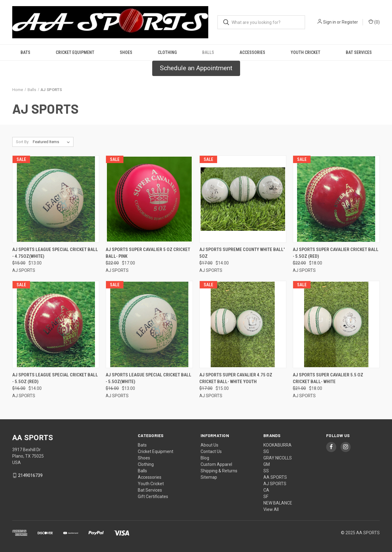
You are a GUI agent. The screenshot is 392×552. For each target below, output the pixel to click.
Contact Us (211, 451)
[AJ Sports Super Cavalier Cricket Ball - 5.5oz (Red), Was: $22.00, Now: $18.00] (336, 199)
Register (350, 22)
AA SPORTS (275, 477)
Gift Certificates (153, 497)
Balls (208, 52)
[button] (196, 68)
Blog (205, 458)
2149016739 (30, 475)
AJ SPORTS (275, 484)
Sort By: (23, 142)
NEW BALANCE (278, 503)
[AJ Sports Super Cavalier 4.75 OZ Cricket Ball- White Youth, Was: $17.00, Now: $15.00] (243, 324)
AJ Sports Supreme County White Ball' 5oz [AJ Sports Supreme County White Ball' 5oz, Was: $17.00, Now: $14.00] (242, 253)
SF (266, 497)
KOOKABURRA (277, 445)
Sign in (330, 22)
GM (267, 464)
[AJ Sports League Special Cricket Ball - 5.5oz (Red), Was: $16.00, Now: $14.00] (56, 324)
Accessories (252, 52)
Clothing (167, 52)
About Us (209, 445)
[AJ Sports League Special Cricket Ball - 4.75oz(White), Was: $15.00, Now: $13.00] (56, 199)
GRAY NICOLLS (278, 458)
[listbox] (53, 142)
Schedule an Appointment (196, 68)
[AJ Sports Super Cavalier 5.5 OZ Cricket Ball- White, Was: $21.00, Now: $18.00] (336, 324)
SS (266, 471)
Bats (25, 52)
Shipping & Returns (219, 471)
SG (266, 451)
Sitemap (209, 477)
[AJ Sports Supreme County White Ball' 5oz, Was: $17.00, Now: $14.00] (243, 199)
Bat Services (359, 52)
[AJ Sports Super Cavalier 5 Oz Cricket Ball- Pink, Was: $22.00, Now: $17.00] (149, 199)
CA (266, 490)
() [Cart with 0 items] (374, 22)
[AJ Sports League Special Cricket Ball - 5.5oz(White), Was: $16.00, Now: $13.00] (149, 324)
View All (271, 509)
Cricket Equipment (75, 52)
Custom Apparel (216, 464)
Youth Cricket (305, 52)
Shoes (126, 52)
